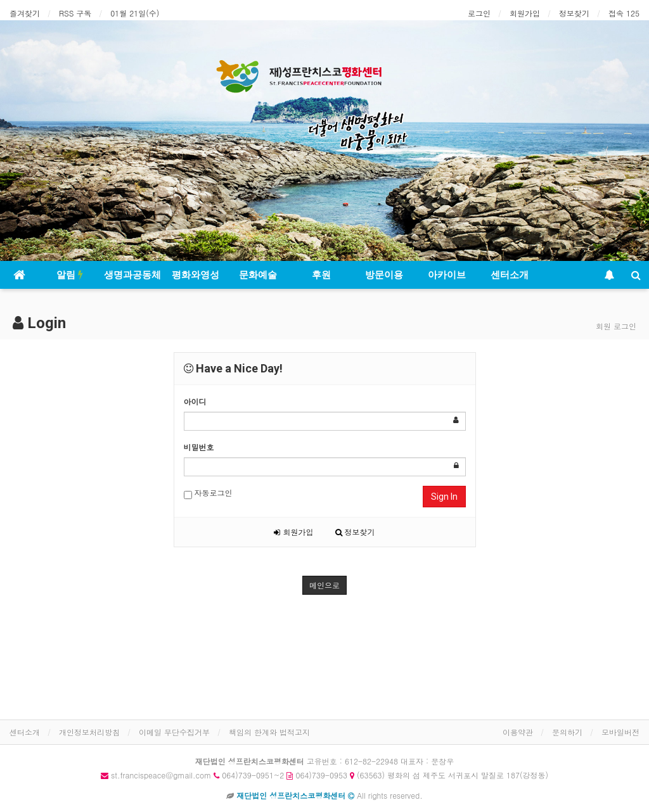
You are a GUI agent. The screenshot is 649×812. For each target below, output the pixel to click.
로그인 (479, 13)
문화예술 (258, 275)
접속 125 (624, 13)
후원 (321, 275)
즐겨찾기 (25, 13)
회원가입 (525, 13)
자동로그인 (208, 493)
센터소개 (510, 275)
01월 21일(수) (135, 13)
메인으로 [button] (324, 585)
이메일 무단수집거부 (174, 732)
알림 (70, 275)
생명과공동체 (132, 275)
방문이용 (384, 275)
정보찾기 (574, 13)
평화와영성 (196, 275)
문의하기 (567, 732)
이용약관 (518, 732)
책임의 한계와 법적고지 (269, 732)
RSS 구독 (75, 13)
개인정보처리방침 (89, 732)
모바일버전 (620, 732)
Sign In (444, 497)
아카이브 (447, 275)
